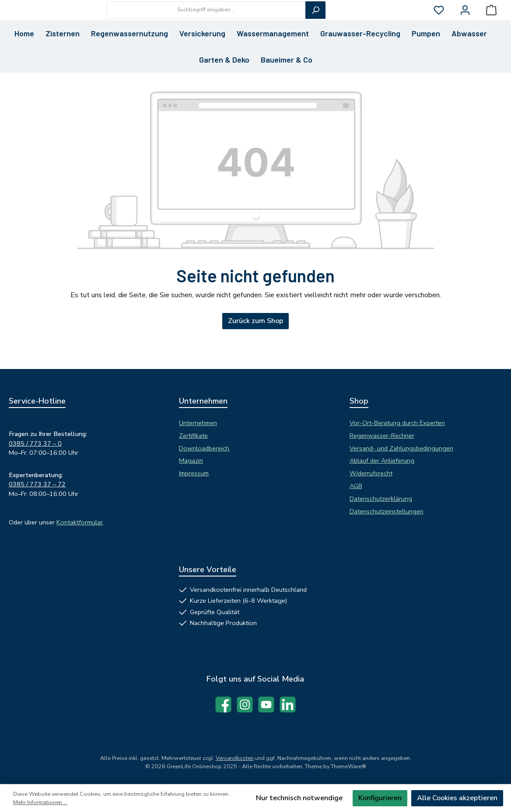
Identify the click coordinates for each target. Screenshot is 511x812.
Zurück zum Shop (255, 352)
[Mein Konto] (465, 26)
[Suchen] (364, 25)
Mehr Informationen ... (40, 802)
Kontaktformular (80, 522)
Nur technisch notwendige (299, 798)
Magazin (191, 461)
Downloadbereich (204, 448)
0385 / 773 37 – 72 (37, 485)
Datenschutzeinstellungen (387, 511)
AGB (356, 486)
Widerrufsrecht (371, 473)
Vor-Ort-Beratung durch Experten (397, 423)
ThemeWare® (348, 766)
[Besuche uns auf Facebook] (223, 705)
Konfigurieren (380, 798)
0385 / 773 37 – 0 (35, 443)
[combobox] (254, 25)
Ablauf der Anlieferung (382, 461)
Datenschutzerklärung (381, 499)
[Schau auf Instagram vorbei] (245, 705)
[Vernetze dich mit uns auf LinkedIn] (288, 705)
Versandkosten (235, 758)
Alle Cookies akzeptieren (457, 798)
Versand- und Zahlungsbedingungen (401, 448)
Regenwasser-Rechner (382, 436)
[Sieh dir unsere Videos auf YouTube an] (266, 705)
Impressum (194, 473)
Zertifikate (193, 436)
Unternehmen (198, 423)
